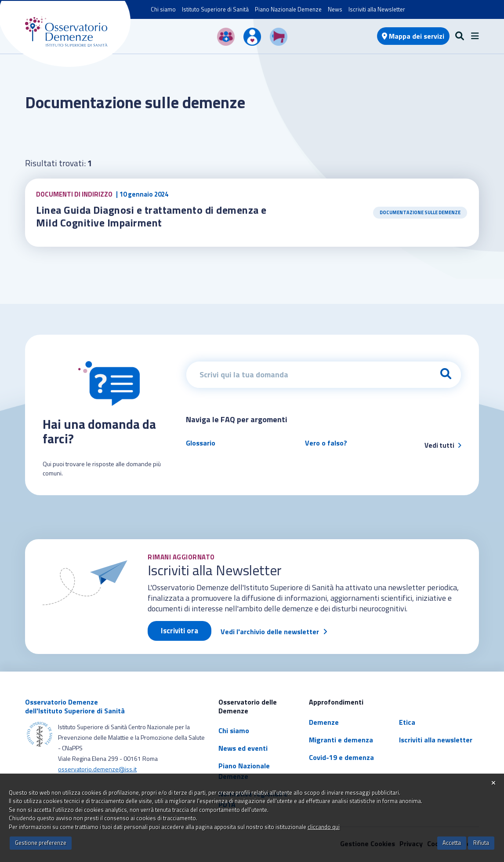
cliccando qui (324, 827)
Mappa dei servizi (413, 36)
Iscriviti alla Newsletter (377, 9)
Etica (407, 722)
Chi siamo (163, 9)
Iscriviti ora (179, 631)
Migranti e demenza (341, 740)
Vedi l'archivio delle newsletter (270, 632)
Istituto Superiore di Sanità (215, 9)
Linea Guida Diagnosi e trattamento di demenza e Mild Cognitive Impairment (152, 216)
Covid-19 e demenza (341, 757)
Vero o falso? (326, 443)
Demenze (324, 722)
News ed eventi (243, 748)
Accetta (452, 843)
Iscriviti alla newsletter (436, 740)
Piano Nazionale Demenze (288, 9)
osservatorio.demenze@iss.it (97, 769)
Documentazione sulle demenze (420, 212)
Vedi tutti (443, 446)
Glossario (201, 443)
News (335, 9)
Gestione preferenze (41, 843)
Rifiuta (481, 843)
